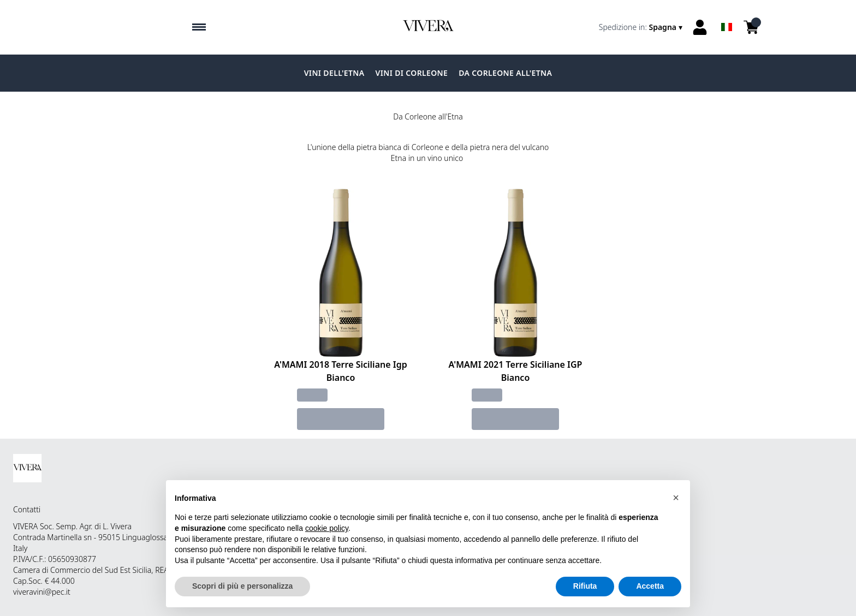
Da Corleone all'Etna (505, 73)
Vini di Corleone (412, 73)
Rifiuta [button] (585, 586)
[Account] (700, 27)
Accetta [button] (650, 586)
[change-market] (642, 27)
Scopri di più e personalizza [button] (242, 586)
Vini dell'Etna (334, 73)
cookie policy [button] (327, 528)
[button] (676, 498)
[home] (428, 27)
